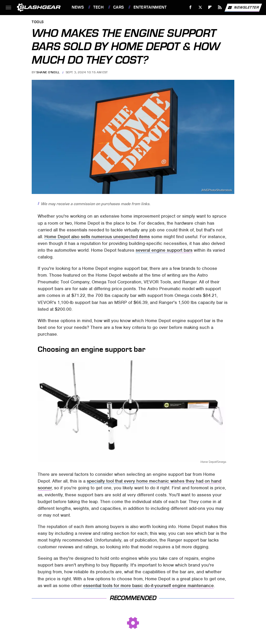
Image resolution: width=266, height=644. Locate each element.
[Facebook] (191, 7)
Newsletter (243, 8)
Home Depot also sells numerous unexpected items (97, 237)
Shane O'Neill (48, 72)
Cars (119, 7)
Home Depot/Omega (213, 462)
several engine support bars (164, 250)
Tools (38, 22)
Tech (98, 7)
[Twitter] (200, 7)
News (78, 7)
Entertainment (150, 7)
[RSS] (220, 7)
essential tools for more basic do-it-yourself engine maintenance (148, 586)
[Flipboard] (210, 7)
